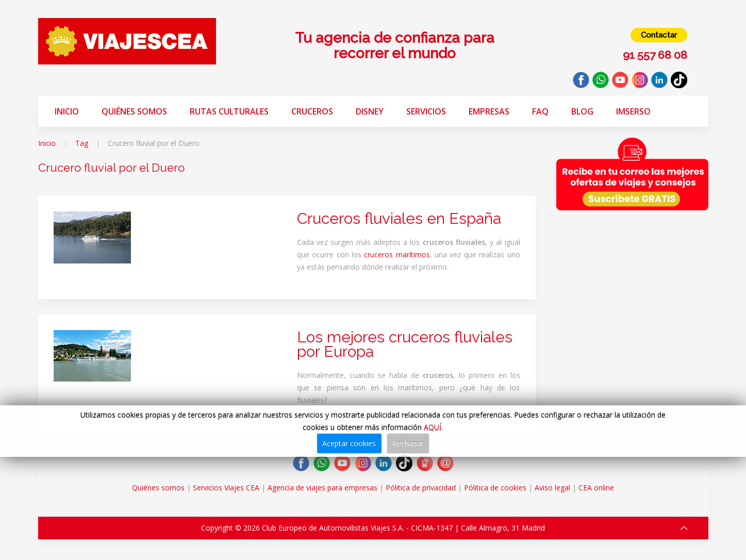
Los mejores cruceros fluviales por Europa (405, 344)
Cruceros (312, 111)
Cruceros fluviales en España (399, 218)
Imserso (633, 111)
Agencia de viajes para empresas (322, 488)
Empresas (489, 111)
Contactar (659, 35)
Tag (82, 143)
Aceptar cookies (349, 443)
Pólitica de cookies (495, 488)
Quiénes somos (134, 111)
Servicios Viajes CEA (226, 488)
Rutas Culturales (229, 111)
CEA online (596, 488)
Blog (582, 111)
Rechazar (408, 443)
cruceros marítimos (397, 254)
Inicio (67, 111)
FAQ (540, 111)
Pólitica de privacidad (421, 488)
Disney (370, 111)
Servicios (426, 111)
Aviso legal (552, 488)
